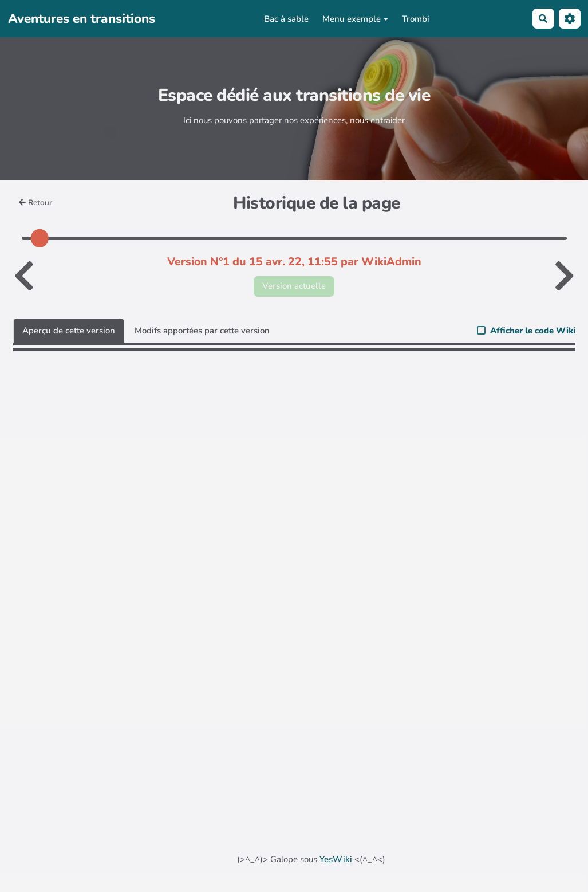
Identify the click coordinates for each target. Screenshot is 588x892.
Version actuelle (294, 286)
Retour (36, 203)
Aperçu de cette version (69, 331)
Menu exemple (355, 19)
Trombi (416, 19)
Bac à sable (286, 19)
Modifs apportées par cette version (202, 331)
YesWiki (336, 859)
